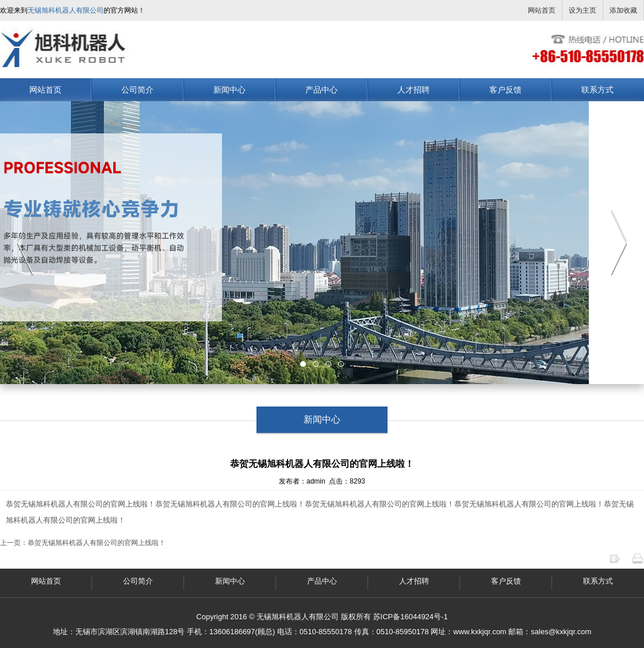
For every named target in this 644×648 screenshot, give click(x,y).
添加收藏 (623, 10)
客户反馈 (505, 90)
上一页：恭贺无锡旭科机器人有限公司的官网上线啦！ (83, 543)
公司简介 (137, 90)
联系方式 (597, 90)
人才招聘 (413, 90)
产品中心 (321, 90)
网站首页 (542, 10)
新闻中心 (229, 90)
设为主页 (582, 10)
